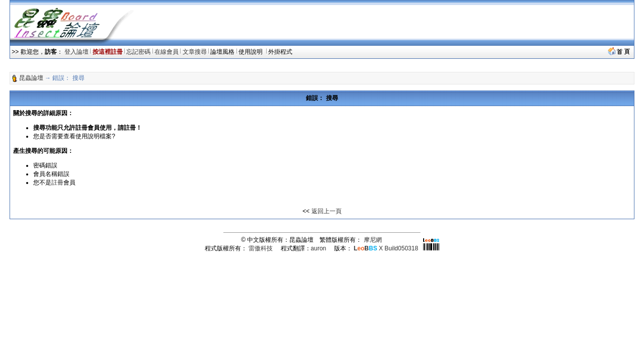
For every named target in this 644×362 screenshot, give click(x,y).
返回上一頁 (327, 211)
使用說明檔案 (94, 136)
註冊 (57, 183)
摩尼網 (373, 240)
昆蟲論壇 (31, 78)
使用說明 (251, 52)
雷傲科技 (261, 248)
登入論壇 (76, 52)
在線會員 (167, 52)
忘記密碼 (138, 52)
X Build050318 (386, 248)
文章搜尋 (195, 52)
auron (319, 248)
